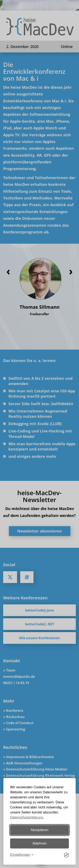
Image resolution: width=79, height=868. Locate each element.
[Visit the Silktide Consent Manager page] (66, 855)
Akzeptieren (39, 830)
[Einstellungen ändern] (22, 855)
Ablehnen (40, 843)
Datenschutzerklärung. (27, 817)
